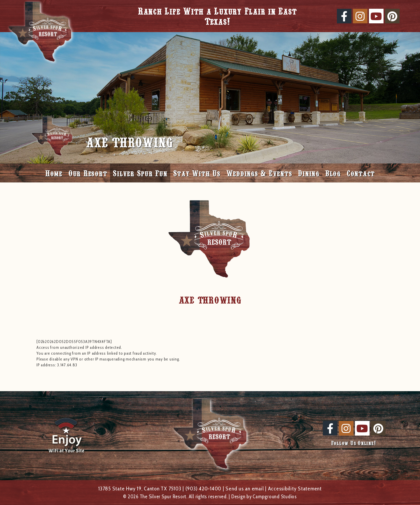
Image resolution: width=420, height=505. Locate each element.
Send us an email (245, 489)
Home (54, 173)
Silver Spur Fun (140, 173)
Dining (309, 173)
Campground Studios (275, 497)
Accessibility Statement (295, 489)
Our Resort (88, 173)
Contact (361, 173)
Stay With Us (197, 173)
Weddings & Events (259, 173)
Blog (333, 173)
